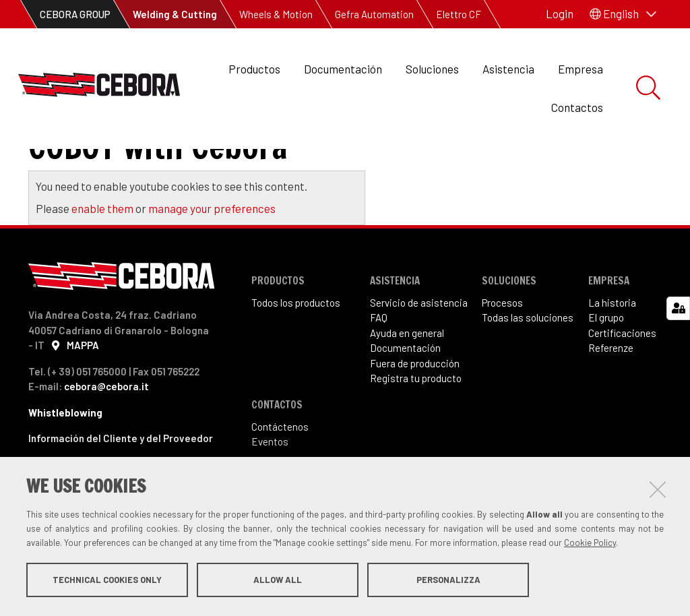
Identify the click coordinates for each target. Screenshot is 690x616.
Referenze (611, 403)
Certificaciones (622, 388)
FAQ (379, 373)
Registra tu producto (416, 433)
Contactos (577, 107)
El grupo (606, 373)
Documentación (343, 69)
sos (515, 358)
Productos (254, 69)
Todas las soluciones (528, 373)
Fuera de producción (415, 419)
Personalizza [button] (448, 581)
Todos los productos (296, 358)
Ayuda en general (407, 388)
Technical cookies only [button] (107, 581)
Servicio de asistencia (419, 358)
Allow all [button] (278, 581)
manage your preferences (212, 264)
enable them (103, 264)
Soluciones (432, 69)
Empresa (581, 69)
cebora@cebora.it (106, 441)
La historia (612, 358)
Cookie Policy (590, 544)
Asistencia (508, 69)
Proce (494, 358)
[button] (623, 14)
